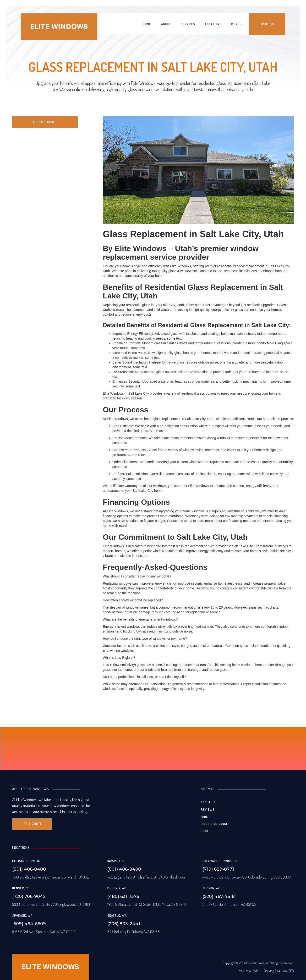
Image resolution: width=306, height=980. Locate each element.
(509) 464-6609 (29, 924)
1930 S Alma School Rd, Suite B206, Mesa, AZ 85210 (147, 904)
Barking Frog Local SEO (279, 971)
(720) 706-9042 (29, 896)
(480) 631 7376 (123, 896)
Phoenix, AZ (117, 888)
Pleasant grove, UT (26, 861)
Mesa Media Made (247, 971)
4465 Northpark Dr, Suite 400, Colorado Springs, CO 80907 (247, 877)
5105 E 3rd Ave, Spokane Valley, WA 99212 (44, 932)
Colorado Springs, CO (220, 861)
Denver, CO (21, 888)
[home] (59, 27)
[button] (237, 24)
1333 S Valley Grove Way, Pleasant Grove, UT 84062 (51, 877)
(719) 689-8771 (218, 869)
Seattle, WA (117, 915)
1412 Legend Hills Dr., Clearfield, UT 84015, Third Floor (146, 877)
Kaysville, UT (117, 861)
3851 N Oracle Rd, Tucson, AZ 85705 (229, 904)
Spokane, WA (22, 915)
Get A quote (32, 824)
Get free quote (45, 122)
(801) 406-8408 (29, 869)
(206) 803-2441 (124, 924)
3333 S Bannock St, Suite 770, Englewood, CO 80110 (51, 904)
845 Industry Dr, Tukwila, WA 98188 (134, 932)
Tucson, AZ (211, 888)
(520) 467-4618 (219, 896)
